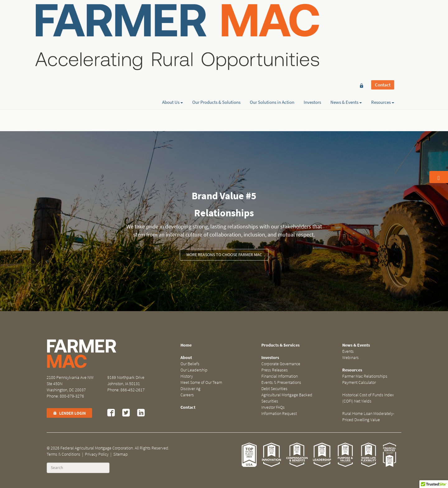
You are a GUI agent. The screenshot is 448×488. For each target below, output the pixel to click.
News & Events (346, 27)
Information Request (279, 414)
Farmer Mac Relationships (365, 376)
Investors (312, 27)
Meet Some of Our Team (201, 382)
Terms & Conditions (63, 454)
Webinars (350, 358)
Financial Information (280, 376)
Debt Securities (274, 389)
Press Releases (275, 370)
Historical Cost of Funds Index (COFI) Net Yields (368, 398)
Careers (187, 395)
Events (348, 351)
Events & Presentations (281, 382)
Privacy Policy (97, 454)
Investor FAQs (273, 407)
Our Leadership (194, 370)
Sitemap (121, 454)
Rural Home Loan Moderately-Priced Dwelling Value (368, 417)
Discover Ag (190, 389)
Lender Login (69, 413)
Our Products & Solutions (216, 27)
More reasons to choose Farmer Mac (224, 255)
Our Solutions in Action (272, 27)
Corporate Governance (281, 364)
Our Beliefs (190, 364)
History (187, 376)
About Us (173, 27)
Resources (383, 27)
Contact (383, 16)
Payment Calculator (359, 382)
